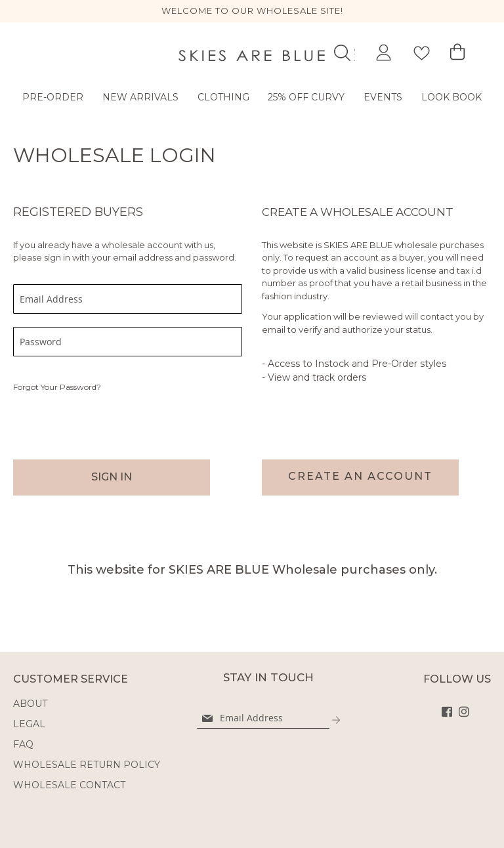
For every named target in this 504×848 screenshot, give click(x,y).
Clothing (223, 97)
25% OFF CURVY (306, 97)
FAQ (23, 744)
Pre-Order (53, 97)
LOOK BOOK (451, 97)
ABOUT (30, 704)
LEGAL (29, 724)
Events (383, 97)
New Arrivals (140, 97)
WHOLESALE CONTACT (69, 785)
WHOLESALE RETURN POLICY (87, 765)
